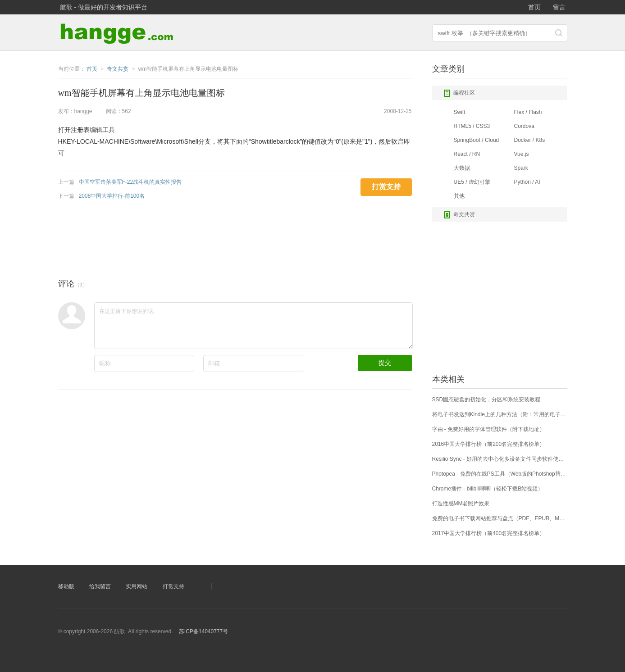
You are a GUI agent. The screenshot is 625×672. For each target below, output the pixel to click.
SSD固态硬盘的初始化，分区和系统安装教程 (486, 400)
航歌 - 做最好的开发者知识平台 (104, 7)
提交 (385, 363)
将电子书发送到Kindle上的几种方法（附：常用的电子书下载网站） (500, 414)
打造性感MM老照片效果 (461, 504)
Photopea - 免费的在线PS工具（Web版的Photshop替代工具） (500, 474)
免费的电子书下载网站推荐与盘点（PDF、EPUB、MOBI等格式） (500, 518)
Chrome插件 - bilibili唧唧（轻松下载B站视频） (488, 489)
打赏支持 (173, 586)
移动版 (66, 586)
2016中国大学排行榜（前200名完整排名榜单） (489, 444)
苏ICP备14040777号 (203, 631)
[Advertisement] (222, 237)
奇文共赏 (459, 215)
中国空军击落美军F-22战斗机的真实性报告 (130, 182)
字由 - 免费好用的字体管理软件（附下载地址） (489, 429)
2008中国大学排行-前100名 (112, 196)
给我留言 (100, 586)
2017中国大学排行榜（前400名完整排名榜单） (489, 533)
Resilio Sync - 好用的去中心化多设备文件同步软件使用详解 (500, 459)
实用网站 (137, 586)
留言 (559, 7)
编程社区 (459, 93)
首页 (534, 7)
